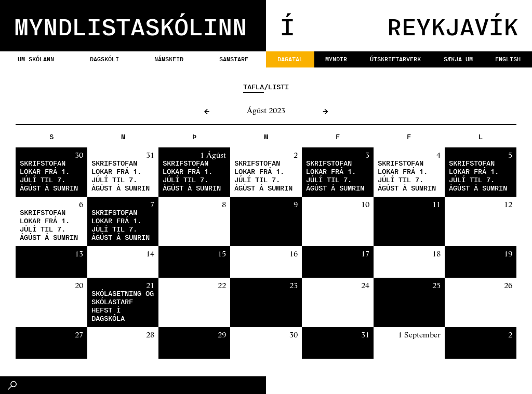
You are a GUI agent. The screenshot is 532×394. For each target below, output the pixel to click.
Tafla (254, 86)
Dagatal (290, 59)
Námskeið (169, 59)
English (508, 59)
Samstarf (234, 59)
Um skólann (36, 59)
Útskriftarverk (395, 59)
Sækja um (458, 59)
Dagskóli (104, 59)
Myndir (336, 59)
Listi (278, 86)
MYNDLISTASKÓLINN (130, 26)
